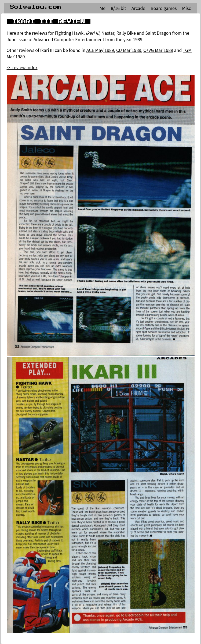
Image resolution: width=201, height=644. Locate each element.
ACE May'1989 (100, 50)
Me (103, 8)
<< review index (22, 67)
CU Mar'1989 (129, 50)
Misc (186, 8)
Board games (164, 8)
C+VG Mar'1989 (158, 50)
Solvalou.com (36, 7)
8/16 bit (118, 8)
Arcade (138, 8)
